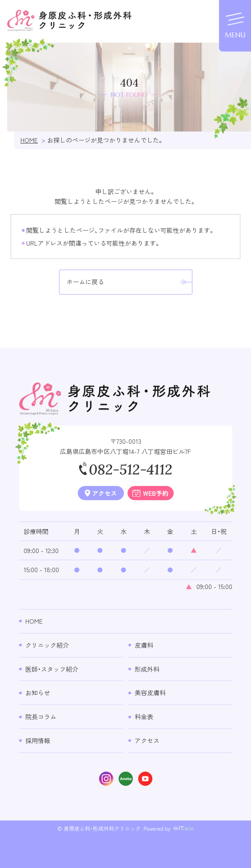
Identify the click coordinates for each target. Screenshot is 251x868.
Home (34, 621)
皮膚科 (144, 645)
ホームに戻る (85, 282)
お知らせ (38, 693)
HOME (29, 140)
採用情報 (38, 741)
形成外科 (147, 669)
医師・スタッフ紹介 (52, 669)
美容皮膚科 (150, 693)
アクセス (147, 741)
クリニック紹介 (47, 645)
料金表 (144, 717)
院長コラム (41, 717)
